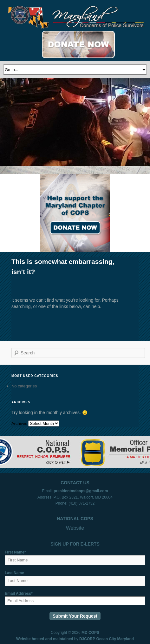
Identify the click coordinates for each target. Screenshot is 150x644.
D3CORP (87, 639)
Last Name (14, 573)
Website (75, 528)
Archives (19, 423)
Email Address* (19, 594)
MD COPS (90, 633)
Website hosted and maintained (45, 639)
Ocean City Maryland (115, 639)
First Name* (15, 552)
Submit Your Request (75, 616)
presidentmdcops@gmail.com (81, 491)
